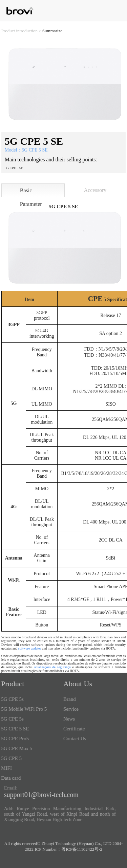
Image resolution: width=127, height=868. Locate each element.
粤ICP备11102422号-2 (82, 851)
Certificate (72, 729)
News (67, 719)
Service (69, 709)
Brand (68, 699)
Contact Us (73, 739)
